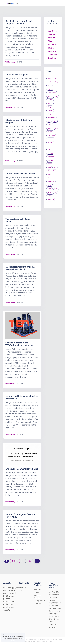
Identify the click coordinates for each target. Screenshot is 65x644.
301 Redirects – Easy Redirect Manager (55, 597)
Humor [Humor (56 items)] (50, 128)
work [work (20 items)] (49, 203)
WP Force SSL (54, 592)
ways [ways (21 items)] (49, 192)
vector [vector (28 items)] (50, 189)
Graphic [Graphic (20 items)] (50, 125)
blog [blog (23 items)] (57, 82)
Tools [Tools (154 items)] (55, 171)
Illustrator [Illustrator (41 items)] (51, 139)
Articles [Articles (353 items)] (50, 82)
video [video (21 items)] (56, 189)
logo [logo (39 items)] (49, 150)
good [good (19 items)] (55, 121)
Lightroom (37, 603)
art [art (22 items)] (56, 78)
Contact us (22, 588)
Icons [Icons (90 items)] (56, 128)
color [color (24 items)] (49, 96)
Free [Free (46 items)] (49, 121)
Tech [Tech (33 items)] (55, 167)
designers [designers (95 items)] (50, 114)
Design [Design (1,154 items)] (50, 107)
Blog (20, 590)
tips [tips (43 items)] (49, 171)
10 (30, 561)
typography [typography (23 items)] (51, 182)
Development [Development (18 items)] (52, 118)
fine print (12, 637)
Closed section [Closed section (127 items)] (52, 93)
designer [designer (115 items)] (50, 110)
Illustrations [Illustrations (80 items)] (51, 135)
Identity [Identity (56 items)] (50, 132)
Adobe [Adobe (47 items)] (50, 78)
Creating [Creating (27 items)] (50, 100)
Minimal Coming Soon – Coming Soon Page (55, 611)
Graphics (52, 58)
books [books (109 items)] (49, 86)
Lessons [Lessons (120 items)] (50, 146)
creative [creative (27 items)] (50, 103)
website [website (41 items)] (50, 196)
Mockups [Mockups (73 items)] (50, 153)
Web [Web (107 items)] (55, 192)
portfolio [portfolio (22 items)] (50, 160)
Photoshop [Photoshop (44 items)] (51, 157)
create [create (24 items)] (56, 96)
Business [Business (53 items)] (50, 89)
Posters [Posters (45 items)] (50, 164)
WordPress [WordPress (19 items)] (51, 199)
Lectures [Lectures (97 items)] (50, 142)
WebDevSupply (10, 62)
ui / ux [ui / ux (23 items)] (50, 185)
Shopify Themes (39, 601)
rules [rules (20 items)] (49, 167)
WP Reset (52, 627)
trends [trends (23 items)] (50, 174)
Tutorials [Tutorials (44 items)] (50, 178)
